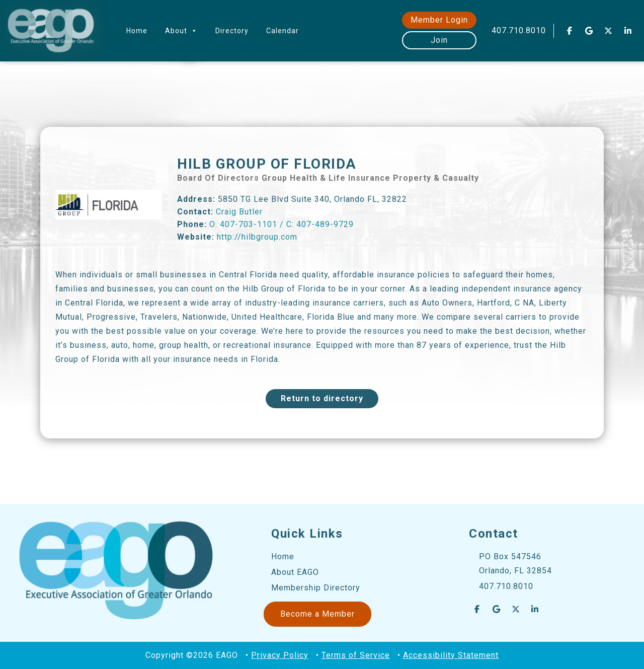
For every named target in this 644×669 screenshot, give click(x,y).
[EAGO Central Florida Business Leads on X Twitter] (609, 31)
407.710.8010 (519, 30)
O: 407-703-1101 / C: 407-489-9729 (281, 224)
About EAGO (295, 572)
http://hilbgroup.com (257, 237)
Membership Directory (316, 588)
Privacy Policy (280, 655)
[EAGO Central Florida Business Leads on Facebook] (570, 31)
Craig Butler (239, 212)
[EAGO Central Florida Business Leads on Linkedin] (628, 31)
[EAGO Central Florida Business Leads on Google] (589, 31)
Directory (232, 31)
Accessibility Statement (451, 655)
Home (137, 31)
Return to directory (322, 398)
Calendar (283, 31)
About (181, 31)
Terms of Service (356, 655)
